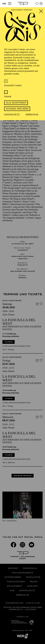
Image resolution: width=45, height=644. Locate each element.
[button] (4, 4)
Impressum (32, 115)
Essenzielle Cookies (13, 85)
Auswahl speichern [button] (17, 109)
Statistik (8, 96)
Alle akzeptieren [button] (16, 103)
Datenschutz (12, 115)
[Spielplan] (10, 4)
